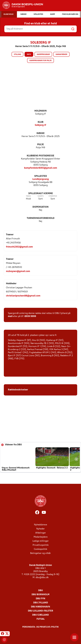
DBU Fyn (40, 599)
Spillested (41, 176)
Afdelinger (41, 533)
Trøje (28, 196)
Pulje (40, 145)
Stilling (17, 54)
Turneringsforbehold (41, 218)
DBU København (40, 607)
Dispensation (40, 207)
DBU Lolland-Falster (40, 611)
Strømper (53, 196)
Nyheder (40, 529)
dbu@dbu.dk (42, 578)
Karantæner (61, 54)
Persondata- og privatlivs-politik (40, 627)
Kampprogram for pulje (40, 61)
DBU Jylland (41, 603)
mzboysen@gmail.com (18, 271)
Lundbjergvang (41, 179)
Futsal (41, 619)
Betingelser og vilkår (40, 553)
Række (41, 133)
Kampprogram (43, 54)
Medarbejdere (41, 537)
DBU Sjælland (40, 615)
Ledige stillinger (41, 541)
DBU (40, 591)
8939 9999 (30, 316)
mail (10, 316)
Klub (41, 122)
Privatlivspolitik (41, 545)
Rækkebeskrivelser (18, 390)
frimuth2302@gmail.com (19, 247)
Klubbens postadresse (40, 156)
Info (29, 54)
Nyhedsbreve (40, 525)
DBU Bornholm (40, 595)
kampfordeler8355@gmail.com (41, 168)
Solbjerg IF (40, 125)
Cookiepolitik (40, 549)
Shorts (41, 196)
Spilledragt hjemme (41, 194)
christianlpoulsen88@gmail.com (23, 296)
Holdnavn (40, 111)
